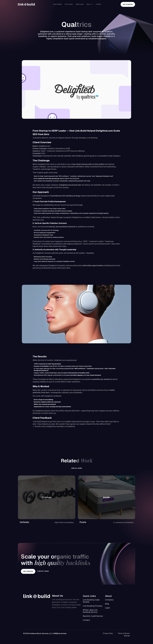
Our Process (69, 4)
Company (109, 601)
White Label (80, 4)
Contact (98, 4)
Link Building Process (93, 607)
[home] (26, 4)
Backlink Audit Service (93, 617)
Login (108, 609)
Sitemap (127, 637)
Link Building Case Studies (91, 602)
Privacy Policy (108, 634)
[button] (90, 4)
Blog (107, 605)
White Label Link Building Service (90, 612)
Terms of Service (124, 634)
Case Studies (57, 4)
